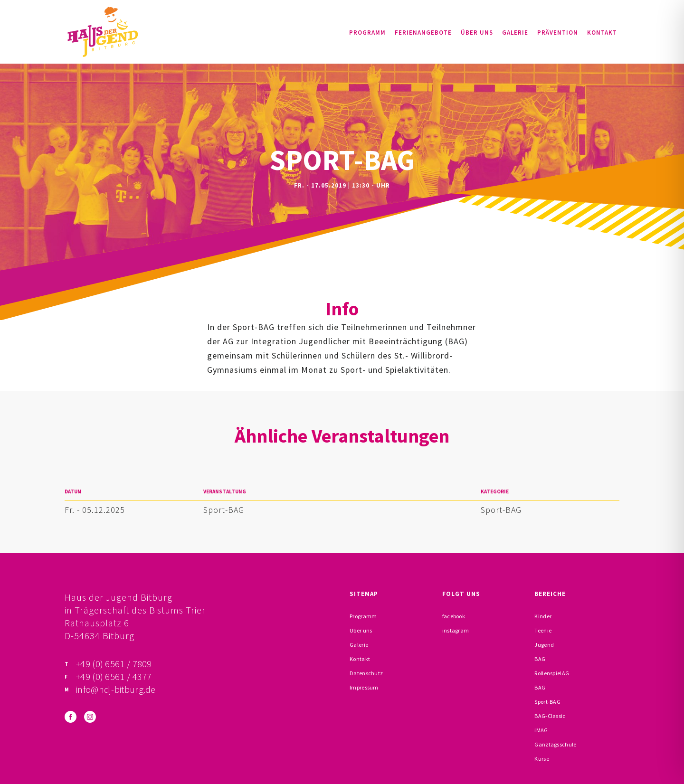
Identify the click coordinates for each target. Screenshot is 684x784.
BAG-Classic (550, 716)
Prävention (558, 33)
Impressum (364, 687)
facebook (454, 616)
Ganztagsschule (555, 744)
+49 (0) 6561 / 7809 (114, 664)
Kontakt (602, 33)
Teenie (543, 630)
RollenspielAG (552, 673)
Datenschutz (366, 673)
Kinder (543, 616)
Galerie (515, 33)
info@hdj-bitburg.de (116, 689)
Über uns (477, 33)
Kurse (542, 759)
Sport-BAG (224, 510)
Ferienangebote (423, 33)
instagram (456, 630)
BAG (540, 659)
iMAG (541, 730)
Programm (367, 33)
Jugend (544, 645)
